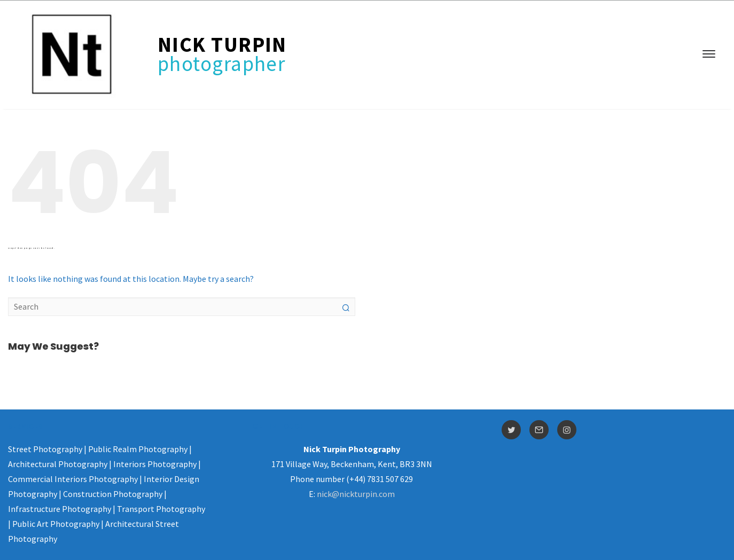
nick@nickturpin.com (356, 494)
